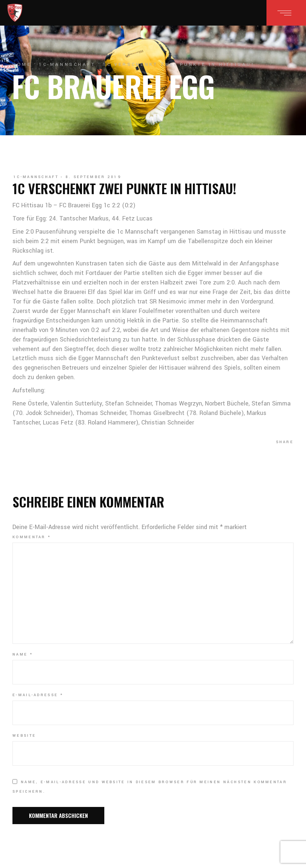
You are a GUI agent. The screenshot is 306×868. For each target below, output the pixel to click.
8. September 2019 (93, 177)
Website (24, 736)
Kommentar (32, 537)
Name (23, 654)
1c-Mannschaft (67, 65)
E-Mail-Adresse (38, 695)
